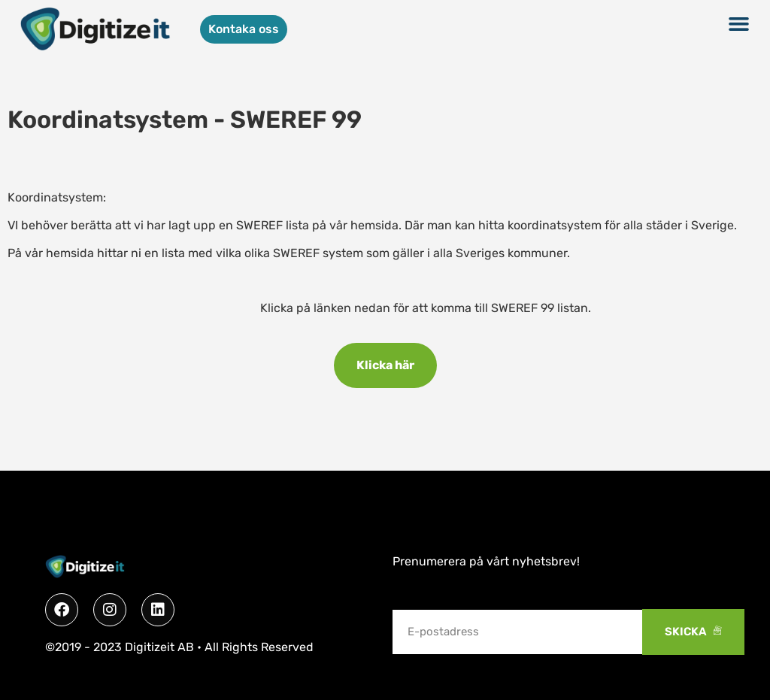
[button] (738, 24)
